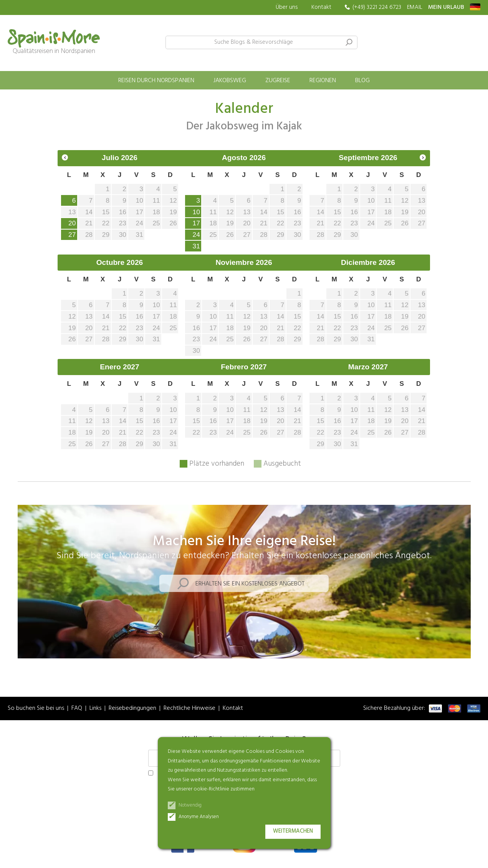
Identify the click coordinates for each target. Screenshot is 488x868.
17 (196, 223)
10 (196, 212)
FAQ (77, 708)
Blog (362, 81)
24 (196, 235)
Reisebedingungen (132, 708)
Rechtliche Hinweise (189, 708)
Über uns (287, 7)
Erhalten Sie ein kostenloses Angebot (250, 584)
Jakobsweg (230, 81)
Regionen (323, 81)
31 (196, 246)
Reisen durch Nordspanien (156, 81)
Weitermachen (293, 831)
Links (95, 708)
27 (72, 235)
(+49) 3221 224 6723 (377, 7)
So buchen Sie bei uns (36, 708)
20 (72, 223)
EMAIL (415, 7)
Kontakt (321, 7)
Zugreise (278, 81)
